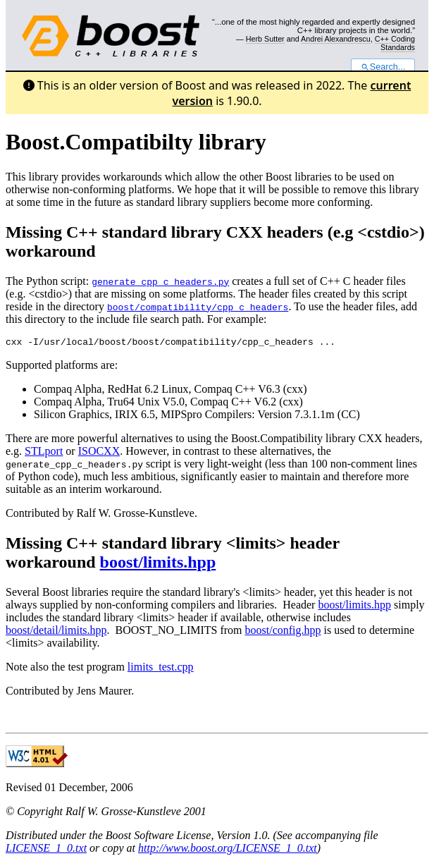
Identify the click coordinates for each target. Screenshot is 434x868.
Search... (383, 67)
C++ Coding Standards (395, 43)
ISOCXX (99, 453)
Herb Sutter (265, 39)
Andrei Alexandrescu (336, 39)
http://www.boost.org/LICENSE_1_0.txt (228, 850)
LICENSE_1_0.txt (46, 850)
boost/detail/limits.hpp (56, 632)
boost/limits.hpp (158, 564)
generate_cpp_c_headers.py (160, 281)
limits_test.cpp (161, 669)
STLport (44, 453)
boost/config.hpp (283, 632)
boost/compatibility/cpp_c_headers (198, 307)
